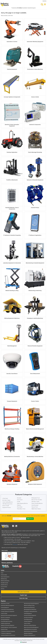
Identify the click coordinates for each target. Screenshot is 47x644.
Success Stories (4, 587)
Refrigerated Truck (36, 498)
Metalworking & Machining (29, 608)
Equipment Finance (7, 507)
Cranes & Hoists (4, 614)
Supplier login (23, 595)
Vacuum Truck (35, 507)
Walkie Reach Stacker (36, 509)
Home (2, 573)
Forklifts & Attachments (5, 623)
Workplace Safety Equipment (30, 635)
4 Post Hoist (5, 498)
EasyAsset (15, 544)
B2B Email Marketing (5, 581)
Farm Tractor (20, 500)
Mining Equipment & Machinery (30, 610)
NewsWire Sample (4, 583)
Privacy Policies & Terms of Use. (27, 639)
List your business (24, 592)
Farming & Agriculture (5, 619)
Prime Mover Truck (21, 509)
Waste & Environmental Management (31, 627)
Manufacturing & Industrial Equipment (31, 604)
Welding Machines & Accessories (30, 629)
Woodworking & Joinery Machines (31, 631)
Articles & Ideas (4, 575)
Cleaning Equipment (5, 608)
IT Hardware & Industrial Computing (8, 631)
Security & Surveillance (28, 617)
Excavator (19, 498)
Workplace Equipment (28, 633)
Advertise (44, 1)
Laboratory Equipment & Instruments (8, 635)
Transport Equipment (28, 621)
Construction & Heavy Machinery (7, 610)
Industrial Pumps (4, 629)
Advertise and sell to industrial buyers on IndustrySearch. (14, 548)
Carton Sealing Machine (8, 502)
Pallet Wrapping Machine (22, 503)
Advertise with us (4, 585)
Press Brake (20, 507)
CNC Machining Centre (7, 504)
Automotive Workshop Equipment (7, 606)
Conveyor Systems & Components (8, 611)
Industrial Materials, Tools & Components (9, 627)
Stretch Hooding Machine (37, 503)
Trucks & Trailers (27, 623)
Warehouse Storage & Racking (30, 625)
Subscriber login (23, 598)
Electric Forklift (6, 506)
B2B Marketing (4, 579)
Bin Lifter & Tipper (6, 500)
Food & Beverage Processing (6, 621)
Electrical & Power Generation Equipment (9, 615)
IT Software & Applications (6, 633)
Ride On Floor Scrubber (37, 500)
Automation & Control (5, 604)
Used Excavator (35, 505)
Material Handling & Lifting (29, 606)
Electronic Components (5, 617)
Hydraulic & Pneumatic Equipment (8, 625)
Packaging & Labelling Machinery (31, 611)
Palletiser (19, 505)
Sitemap (3, 589)
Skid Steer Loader (35, 502)
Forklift (19, 502)
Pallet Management (28, 614)
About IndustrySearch (5, 577)
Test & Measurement (28, 619)
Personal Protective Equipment (30, 615)
